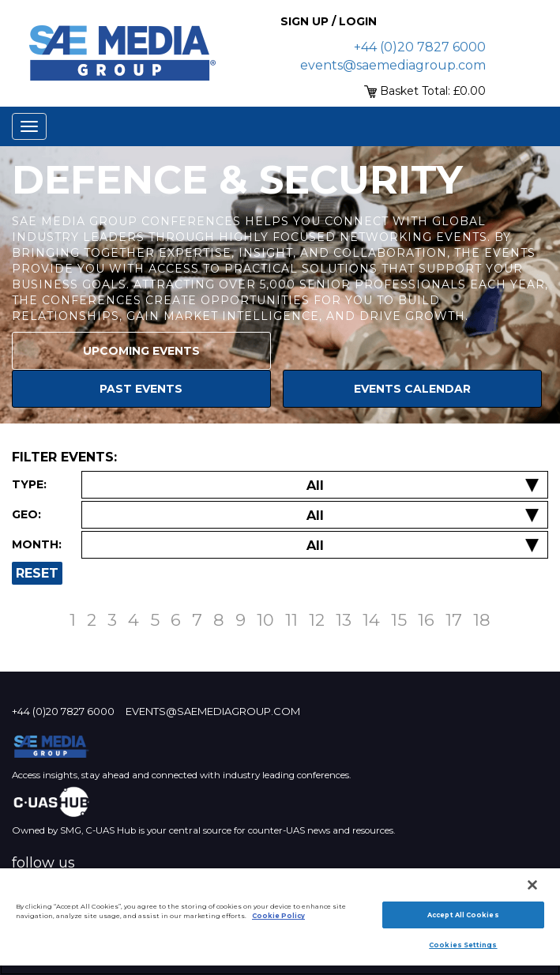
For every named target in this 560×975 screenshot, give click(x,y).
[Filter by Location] (315, 516)
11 (291, 620)
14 (371, 620)
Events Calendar (412, 389)
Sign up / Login (329, 21)
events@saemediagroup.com (393, 65)
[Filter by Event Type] (315, 486)
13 (344, 620)
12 (317, 620)
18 (482, 620)
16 (426, 620)
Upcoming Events (141, 351)
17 (454, 620)
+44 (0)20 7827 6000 (420, 47)
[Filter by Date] (315, 546)
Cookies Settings (463, 945)
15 (399, 620)
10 (265, 620)
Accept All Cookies (463, 915)
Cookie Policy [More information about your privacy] (278, 916)
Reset (37, 573)
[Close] (532, 885)
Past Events (141, 389)
